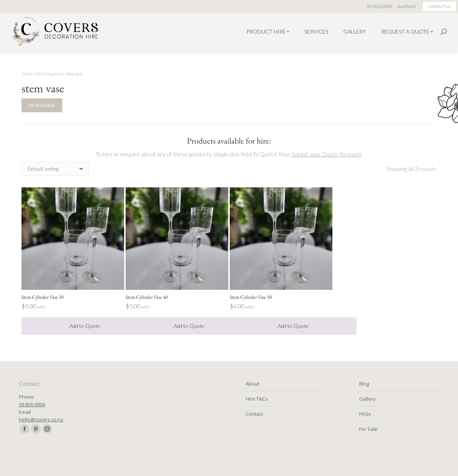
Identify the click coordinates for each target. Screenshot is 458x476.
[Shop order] (55, 169)
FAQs (365, 414)
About (252, 384)
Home (27, 74)
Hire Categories (48, 74)
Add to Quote (85, 326)
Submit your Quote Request (327, 154)
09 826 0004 (32, 404)
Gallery (367, 399)
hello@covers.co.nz (41, 419)
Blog (364, 384)
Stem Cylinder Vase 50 (251, 297)
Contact (254, 414)
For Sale (368, 429)
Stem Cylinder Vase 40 (147, 297)
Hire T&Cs (257, 399)
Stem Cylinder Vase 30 (43, 297)
